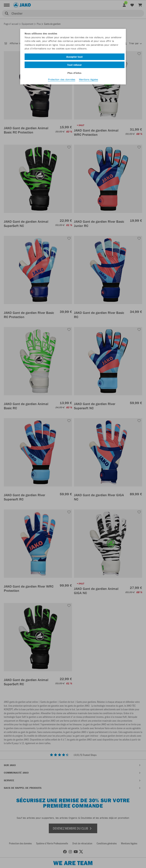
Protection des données (62, 79)
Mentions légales (89, 79)
